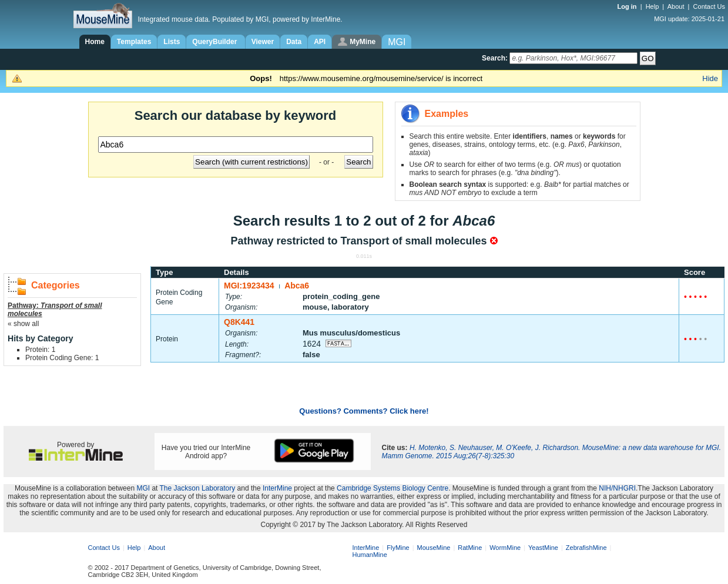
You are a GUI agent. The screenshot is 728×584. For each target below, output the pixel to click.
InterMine (277, 488)
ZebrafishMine (586, 548)
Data (294, 42)
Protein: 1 (40, 350)
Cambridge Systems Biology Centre (392, 488)
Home (95, 42)
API (320, 42)
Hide (710, 78)
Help (652, 6)
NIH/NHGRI (617, 488)
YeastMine (543, 548)
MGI (143, 488)
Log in (628, 6)
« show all (23, 324)
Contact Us (709, 6)
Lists (172, 42)
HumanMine (370, 555)
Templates (134, 42)
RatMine (470, 548)
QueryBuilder (215, 42)
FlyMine (398, 548)
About (676, 6)
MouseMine (434, 548)
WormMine (505, 548)
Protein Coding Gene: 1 (62, 358)
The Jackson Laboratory (198, 488)
